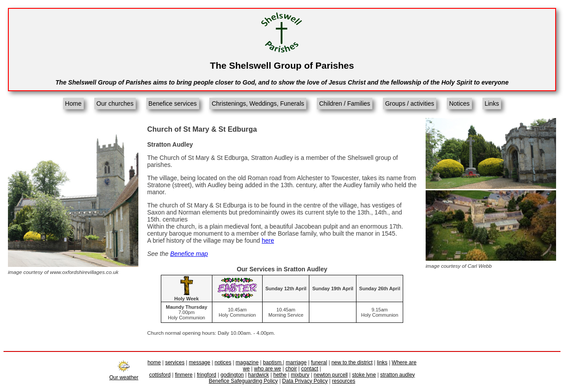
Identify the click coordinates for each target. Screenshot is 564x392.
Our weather (124, 374)
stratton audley (398, 375)
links (382, 362)
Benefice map (189, 254)
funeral (319, 362)
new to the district (352, 362)
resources (344, 381)
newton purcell (331, 375)
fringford (207, 375)
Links (492, 104)
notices (223, 362)
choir (291, 369)
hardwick (258, 375)
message (200, 362)
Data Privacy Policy (305, 381)
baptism (273, 362)
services (175, 362)
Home (73, 104)
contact (310, 369)
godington (232, 375)
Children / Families (345, 104)
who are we (268, 369)
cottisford (160, 375)
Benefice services (173, 104)
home (154, 362)
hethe (280, 375)
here (268, 240)
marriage (296, 362)
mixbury (300, 375)
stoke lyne (364, 375)
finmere (184, 375)
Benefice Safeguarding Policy (243, 381)
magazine (247, 362)
